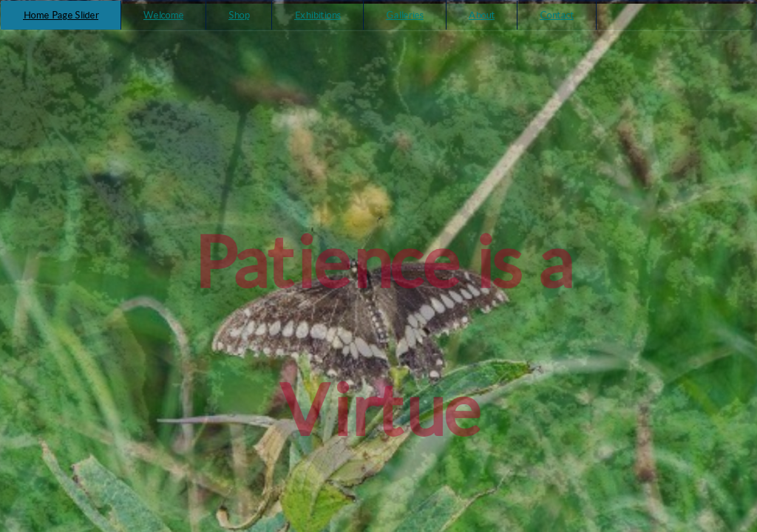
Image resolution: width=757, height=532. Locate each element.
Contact (557, 15)
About (482, 15)
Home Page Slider (61, 15)
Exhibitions (318, 15)
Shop (239, 15)
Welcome (163, 15)
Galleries (405, 15)
